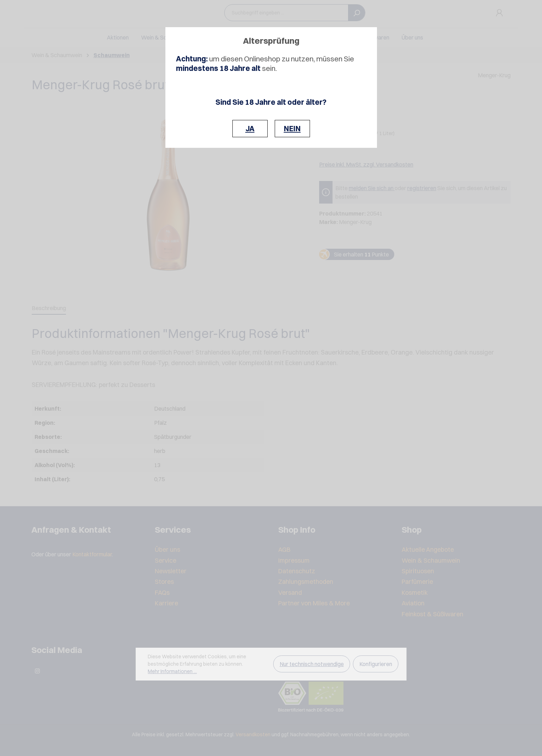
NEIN (292, 129)
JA (250, 129)
